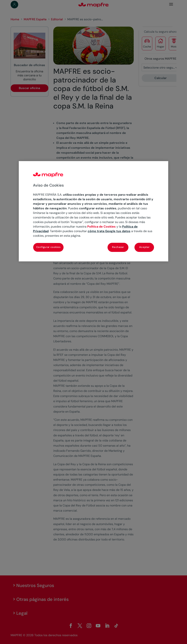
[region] (94, 211)
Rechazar (118, 247)
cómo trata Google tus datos (109, 231)
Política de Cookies (101, 227)
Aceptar (144, 247)
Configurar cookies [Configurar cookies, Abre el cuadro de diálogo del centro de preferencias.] (48, 247)
